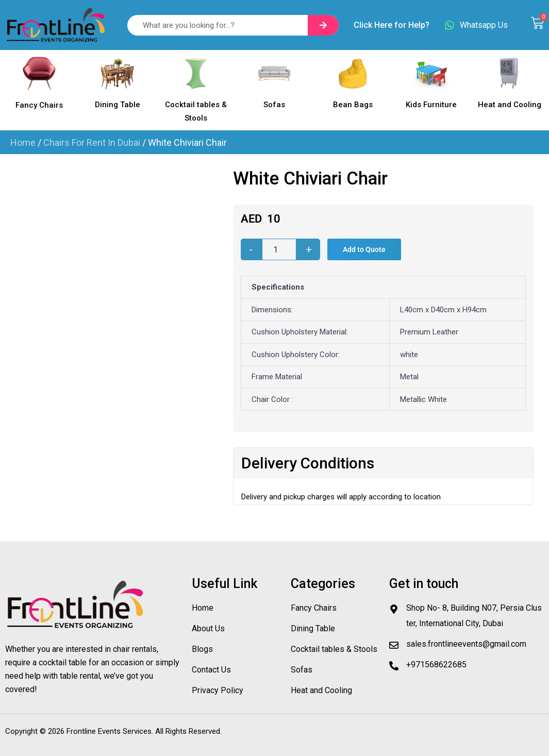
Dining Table (118, 105)
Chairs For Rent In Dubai (92, 142)
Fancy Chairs (39, 105)
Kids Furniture (431, 105)
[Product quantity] (279, 249)
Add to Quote (364, 249)
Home (23, 142)
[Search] (323, 25)
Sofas (274, 105)
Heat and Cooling (510, 105)
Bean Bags (353, 105)
